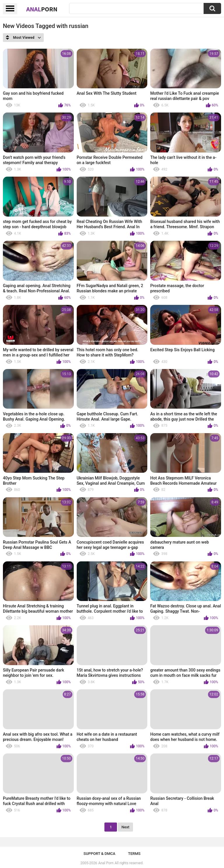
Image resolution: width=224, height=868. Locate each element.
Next (125, 827)
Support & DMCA (99, 854)
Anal (42, 9)
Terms (134, 854)
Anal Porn (106, 863)
